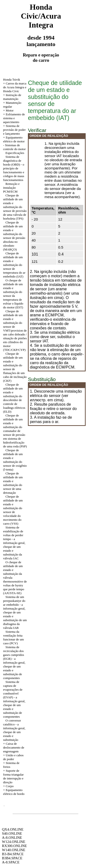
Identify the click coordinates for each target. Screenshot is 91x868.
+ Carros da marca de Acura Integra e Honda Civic (15, 87)
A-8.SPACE (11, 862)
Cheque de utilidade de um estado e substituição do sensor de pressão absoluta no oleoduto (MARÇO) (14, 236)
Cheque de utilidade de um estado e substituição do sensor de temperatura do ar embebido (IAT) (14, 265)
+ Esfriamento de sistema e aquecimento (14, 118)
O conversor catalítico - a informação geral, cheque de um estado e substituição (14, 730)
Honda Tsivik (12, 80)
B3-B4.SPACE (13, 854)
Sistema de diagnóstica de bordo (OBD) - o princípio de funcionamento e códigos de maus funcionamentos (14, 168)
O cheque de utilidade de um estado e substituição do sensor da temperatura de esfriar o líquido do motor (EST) (13, 294)
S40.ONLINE (12, 833)
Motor (10, 110)
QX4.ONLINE (13, 829)
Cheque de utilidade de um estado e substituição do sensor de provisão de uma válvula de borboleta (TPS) (15, 207)
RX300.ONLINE (14, 846)
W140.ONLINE (14, 850)
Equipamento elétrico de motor (14, 139)
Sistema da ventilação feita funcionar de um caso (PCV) (13, 637)
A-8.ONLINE (12, 838)
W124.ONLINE (14, 842)
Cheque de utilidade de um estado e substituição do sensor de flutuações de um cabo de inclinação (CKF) (15, 367)
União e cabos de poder (13, 757)
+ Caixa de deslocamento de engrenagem (14, 747)
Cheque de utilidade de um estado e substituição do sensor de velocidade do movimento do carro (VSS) (13, 510)
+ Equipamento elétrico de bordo (14, 792)
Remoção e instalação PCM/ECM (11, 188)
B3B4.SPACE (12, 858)
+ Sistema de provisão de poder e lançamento (14, 130)
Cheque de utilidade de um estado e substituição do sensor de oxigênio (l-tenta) (15, 460)
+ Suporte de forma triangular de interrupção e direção (13, 776)
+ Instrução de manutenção (12, 97)
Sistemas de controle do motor (14, 147)
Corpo (10, 786)
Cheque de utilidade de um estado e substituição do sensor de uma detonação (13, 483)
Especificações (15, 153)
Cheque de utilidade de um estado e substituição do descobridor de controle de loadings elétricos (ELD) (14, 398)
